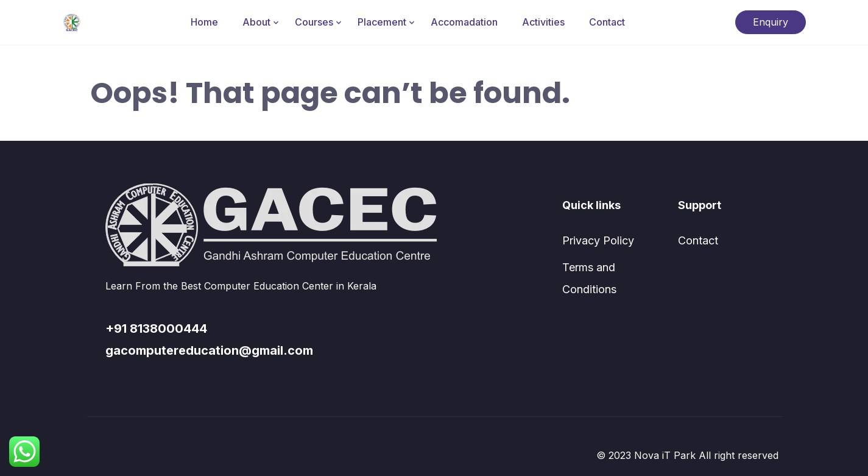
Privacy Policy (598, 240)
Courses (314, 22)
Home (204, 22)
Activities (543, 22)
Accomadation (464, 22)
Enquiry (771, 22)
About (256, 22)
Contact (607, 22)
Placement (382, 22)
